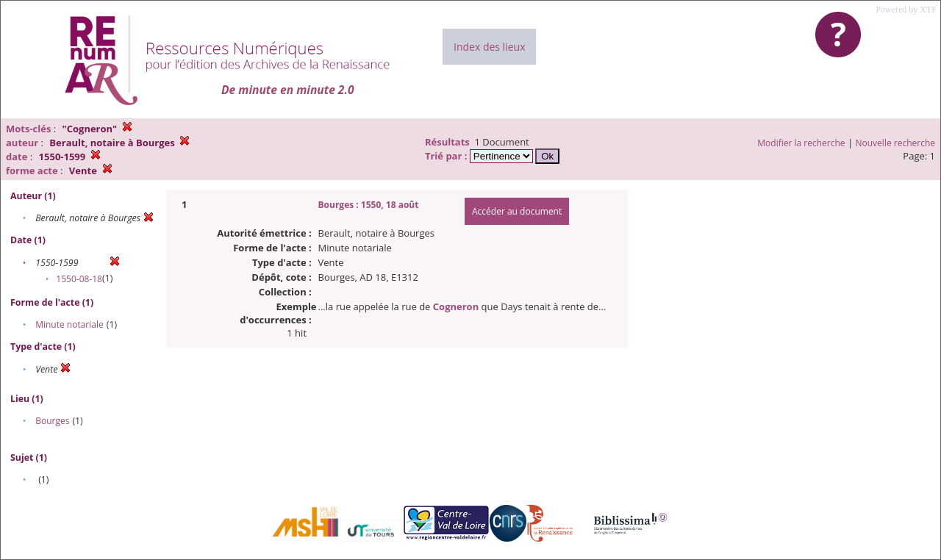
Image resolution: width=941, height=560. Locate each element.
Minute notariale (69, 324)
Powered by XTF (906, 10)
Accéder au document (517, 211)
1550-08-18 (79, 279)
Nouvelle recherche (896, 143)
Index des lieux (489, 47)
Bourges (52, 421)
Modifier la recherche (801, 143)
